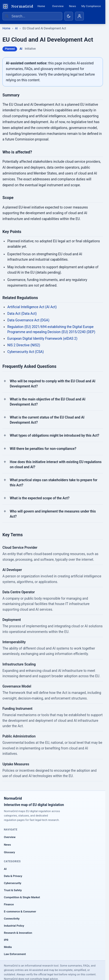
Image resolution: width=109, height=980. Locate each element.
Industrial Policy (14, 926)
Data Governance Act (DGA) (28, 320)
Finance (9, 904)
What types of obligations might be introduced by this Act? (54, 435)
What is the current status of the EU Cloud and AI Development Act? (47, 420)
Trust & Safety (13, 890)
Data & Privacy (13, 876)
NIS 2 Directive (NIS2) (24, 345)
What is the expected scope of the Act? (40, 498)
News (72, 6)
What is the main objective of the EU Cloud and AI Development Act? (48, 402)
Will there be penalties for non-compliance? (43, 449)
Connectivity (12, 919)
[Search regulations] (32, 16)
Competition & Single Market (22, 897)
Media (8, 947)
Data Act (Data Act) (22, 314)
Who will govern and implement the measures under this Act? (53, 514)
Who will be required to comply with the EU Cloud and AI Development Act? (53, 384)
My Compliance (91, 6)
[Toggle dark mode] (69, 16)
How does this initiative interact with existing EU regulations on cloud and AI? (56, 464)
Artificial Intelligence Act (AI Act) (32, 307)
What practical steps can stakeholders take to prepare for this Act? (54, 483)
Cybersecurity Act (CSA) (26, 352)
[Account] (79, 16)
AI (16, 28)
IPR (6, 940)
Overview (58, 6)
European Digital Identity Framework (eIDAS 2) (42, 338)
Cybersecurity (13, 883)
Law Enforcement (15, 954)
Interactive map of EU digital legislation (34, 805)
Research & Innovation (18, 933)
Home (41, 6)
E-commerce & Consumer (20, 911)
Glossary (9, 852)
